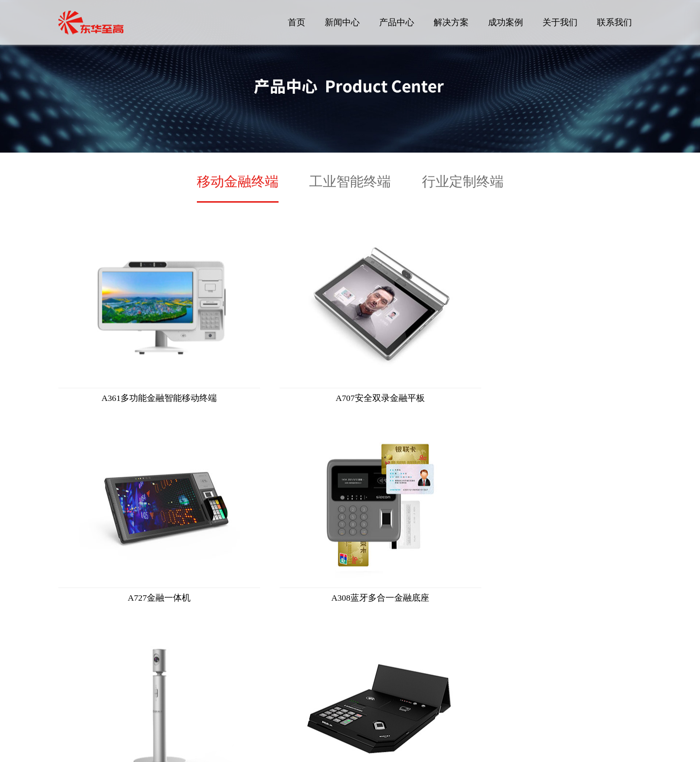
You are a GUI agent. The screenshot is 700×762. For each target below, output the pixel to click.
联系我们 (614, 22)
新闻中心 (342, 22)
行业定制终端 (463, 182)
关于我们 (560, 22)
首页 (297, 22)
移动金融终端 (238, 182)
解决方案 (451, 22)
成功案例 (506, 22)
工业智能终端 (350, 182)
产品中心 (397, 22)
